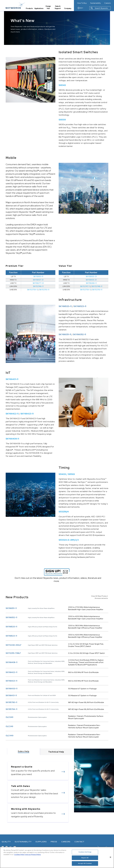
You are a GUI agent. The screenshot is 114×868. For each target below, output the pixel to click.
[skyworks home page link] (15, 5)
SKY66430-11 (12, 689)
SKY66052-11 (11, 617)
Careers (107, 3)
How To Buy (82, 3)
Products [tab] (29, 8)
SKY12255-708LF (13, 653)
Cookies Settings (85, 852)
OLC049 (9, 717)
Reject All (85, 858)
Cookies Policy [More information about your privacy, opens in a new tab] (19, 855)
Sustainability (96, 3)
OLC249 (9, 726)
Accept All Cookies (85, 863)
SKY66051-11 (11, 608)
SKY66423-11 (11, 681)
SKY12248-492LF (14, 645)
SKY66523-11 (11, 636)
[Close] (110, 857)
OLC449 (10, 736)
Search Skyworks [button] (99, 8)
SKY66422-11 (11, 672)
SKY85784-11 (11, 709)
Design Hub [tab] (48, 7)
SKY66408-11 (12, 662)
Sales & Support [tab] (58, 7)
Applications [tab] (39, 8)
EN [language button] (80, 8)
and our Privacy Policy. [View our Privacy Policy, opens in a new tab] (33, 855)
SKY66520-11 (11, 627)
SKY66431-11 (11, 695)
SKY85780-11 (11, 702)
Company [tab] (68, 8)
